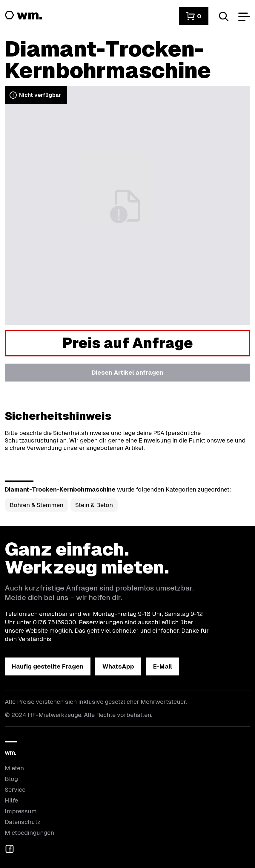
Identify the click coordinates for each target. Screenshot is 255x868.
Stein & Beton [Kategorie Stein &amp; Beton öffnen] (94, 505)
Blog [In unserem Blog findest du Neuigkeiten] (11, 779)
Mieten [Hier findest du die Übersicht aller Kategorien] (14, 768)
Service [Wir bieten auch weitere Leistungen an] (15, 790)
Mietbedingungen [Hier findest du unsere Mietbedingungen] (29, 833)
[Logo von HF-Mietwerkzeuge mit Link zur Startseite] (24, 16)
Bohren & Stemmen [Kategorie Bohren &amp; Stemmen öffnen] (36, 505)
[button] (194, 16)
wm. (11, 753)
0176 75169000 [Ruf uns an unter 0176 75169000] (54, 622)
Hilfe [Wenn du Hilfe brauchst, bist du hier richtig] (11, 800)
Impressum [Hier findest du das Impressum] (21, 811)
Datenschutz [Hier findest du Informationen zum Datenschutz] (23, 822)
